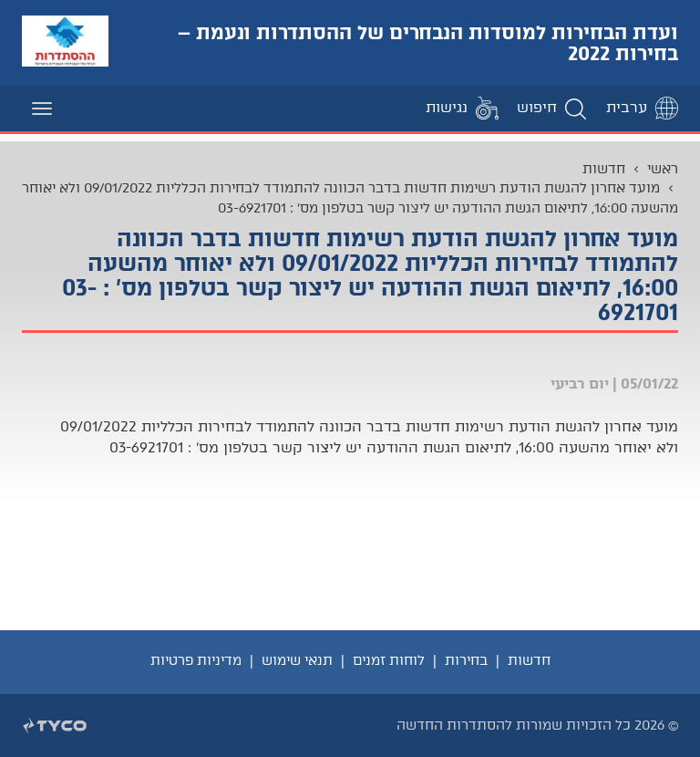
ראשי (663, 169)
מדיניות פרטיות (196, 660)
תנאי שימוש (297, 660)
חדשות (604, 169)
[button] (552, 108)
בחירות (466, 660)
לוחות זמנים (389, 660)
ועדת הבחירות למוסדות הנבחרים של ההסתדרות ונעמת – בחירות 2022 (428, 43)
